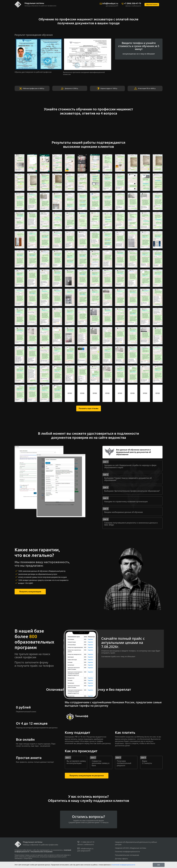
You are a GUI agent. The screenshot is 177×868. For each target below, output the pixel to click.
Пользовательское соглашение (127, 855)
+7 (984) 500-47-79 (133, 3)
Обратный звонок (152, 5)
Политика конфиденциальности (127, 852)
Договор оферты (121, 859)
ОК (159, 865)
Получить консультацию (29, 592)
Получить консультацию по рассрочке (85, 776)
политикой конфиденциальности (123, 865)
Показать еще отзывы (88, 408)
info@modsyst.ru (112, 3)
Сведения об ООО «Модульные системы (131, 848)
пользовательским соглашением (42, 852)
